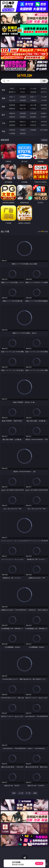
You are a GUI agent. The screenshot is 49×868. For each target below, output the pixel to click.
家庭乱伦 (23, 122)
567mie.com (24, 76)
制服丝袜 (12, 109)
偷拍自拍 (23, 105)
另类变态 (44, 109)
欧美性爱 (44, 105)
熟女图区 (33, 117)
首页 (14, 793)
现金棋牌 (33, 92)
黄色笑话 (33, 125)
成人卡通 (33, 105)
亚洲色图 (23, 113)
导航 (3, 131)
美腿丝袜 (12, 117)
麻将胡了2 (12, 92)
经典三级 (23, 109)
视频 (3, 98)
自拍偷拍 (23, 97)
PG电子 (12, 88)
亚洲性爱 (12, 105)
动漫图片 (44, 113)
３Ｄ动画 (44, 97)
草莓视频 (33, 130)
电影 (3, 107)
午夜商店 (23, 130)
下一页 (28, 793)
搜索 (44, 81)
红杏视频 (12, 133)
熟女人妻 (12, 100)
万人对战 (33, 88)
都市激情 (12, 122)
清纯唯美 (23, 117)
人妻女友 (33, 122)
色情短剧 (23, 133)
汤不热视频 (44, 130)
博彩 (3, 90)
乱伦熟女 (33, 109)
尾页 (35, 793)
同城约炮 (12, 130)
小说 (3, 123)
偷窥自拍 (12, 113)
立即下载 (39, 863)
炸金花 (23, 92)
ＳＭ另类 (44, 100)
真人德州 (23, 88)
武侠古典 (44, 122)
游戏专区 (44, 88)
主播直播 (33, 100)
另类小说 (23, 125)
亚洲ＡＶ (12, 97)
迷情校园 (12, 125)
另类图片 (44, 117)
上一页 (21, 793)
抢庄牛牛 (44, 92)
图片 (3, 115)
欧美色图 (33, 113)
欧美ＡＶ (33, 97)
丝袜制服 (23, 100)
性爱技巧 (44, 125)
